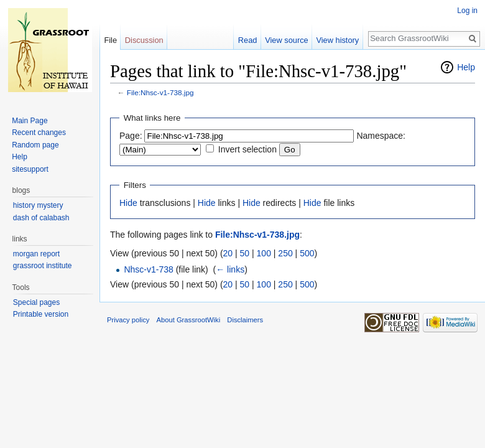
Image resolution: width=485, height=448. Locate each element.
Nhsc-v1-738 (148, 269)
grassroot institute (43, 266)
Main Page (30, 121)
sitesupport (30, 169)
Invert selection (247, 149)
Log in (467, 11)
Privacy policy (128, 320)
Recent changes (39, 133)
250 (285, 253)
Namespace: (381, 136)
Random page (35, 145)
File (110, 40)
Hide (128, 203)
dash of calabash (41, 218)
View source (286, 40)
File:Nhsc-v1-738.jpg (160, 92)
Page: (131, 136)
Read (248, 40)
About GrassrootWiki (189, 320)
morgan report (36, 254)
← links (230, 269)
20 (228, 253)
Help (466, 67)
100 (264, 253)
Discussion (144, 40)
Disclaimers (245, 320)
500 (307, 253)
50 (245, 253)
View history (337, 40)
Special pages (36, 302)
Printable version (41, 314)
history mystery (38, 205)
